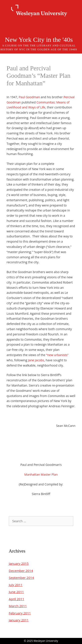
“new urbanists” (57, 355)
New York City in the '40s (39, 40)
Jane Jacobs (36, 360)
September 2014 (21, 578)
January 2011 (19, 620)
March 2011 (18, 606)
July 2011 (16, 585)
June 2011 (16, 592)
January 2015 (19, 563)
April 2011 (17, 599)
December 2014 (21, 571)
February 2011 (20, 613)
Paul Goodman (29, 97)
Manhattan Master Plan (41, 474)
